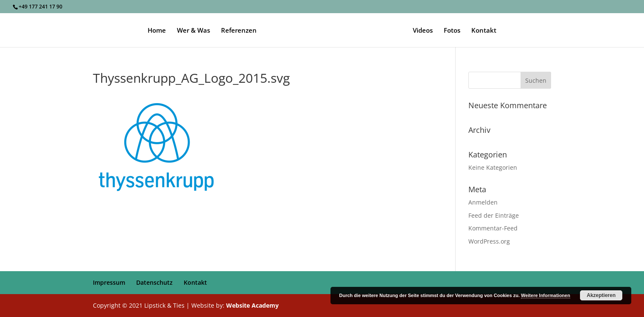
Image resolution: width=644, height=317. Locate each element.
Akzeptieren (601, 295)
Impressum (109, 282)
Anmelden (483, 202)
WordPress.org (489, 241)
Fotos (452, 31)
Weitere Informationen (546, 295)
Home (157, 31)
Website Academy (252, 305)
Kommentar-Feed (493, 228)
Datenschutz (154, 282)
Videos (423, 31)
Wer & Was (193, 31)
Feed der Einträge (494, 215)
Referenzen (239, 31)
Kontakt (484, 31)
